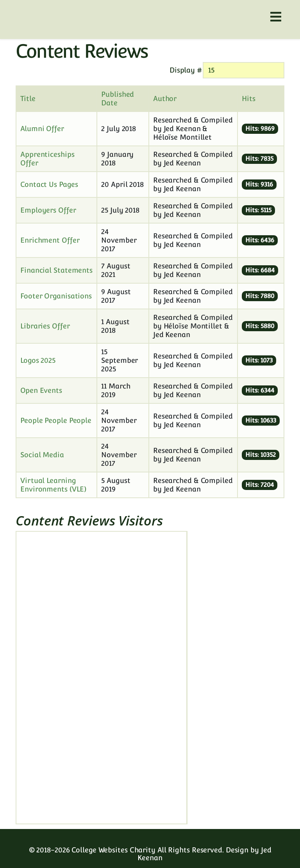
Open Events (41, 390)
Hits (249, 99)
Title (28, 99)
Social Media (42, 455)
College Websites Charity (113, 850)
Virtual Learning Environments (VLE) (53, 485)
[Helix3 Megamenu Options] (276, 17)
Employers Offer (48, 210)
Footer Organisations (56, 296)
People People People (56, 420)
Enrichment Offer (50, 240)
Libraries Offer (45, 326)
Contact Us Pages (49, 184)
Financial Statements (56, 270)
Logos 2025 (38, 360)
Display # (186, 70)
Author (165, 99)
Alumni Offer (42, 129)
